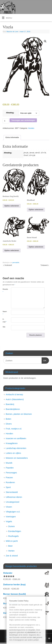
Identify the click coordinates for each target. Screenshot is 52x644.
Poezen (9, 477)
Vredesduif (7, 265)
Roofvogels (14, 536)
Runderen (10, 482)
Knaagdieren (12, 443)
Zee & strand (12, 556)
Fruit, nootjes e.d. (14, 429)
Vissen (9, 507)
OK (44, 360)
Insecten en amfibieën (16, 438)
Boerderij (10, 404)
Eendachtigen (15, 531)
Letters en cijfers (13, 453)
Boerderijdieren (13, 409)
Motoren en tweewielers (17, 458)
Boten (9, 419)
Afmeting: (10, 113)
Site (4, 327)
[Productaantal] (6, 121)
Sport (8, 487)
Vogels (9, 521)
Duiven (12, 526)
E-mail (5, 320)
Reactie (5, 290)
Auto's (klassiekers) (15, 399)
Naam (5, 313)
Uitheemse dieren (14, 497)
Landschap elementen (16, 448)
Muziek (9, 463)
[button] (45, 41)
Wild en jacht (12, 541)
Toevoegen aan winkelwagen (23, 120)
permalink (16, 262)
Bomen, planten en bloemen (19, 414)
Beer (11, 546)
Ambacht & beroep (14, 394)
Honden (31, 128)
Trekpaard (45, 265)
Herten (11, 551)
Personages (11, 473)
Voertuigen (11, 517)
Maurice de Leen (12, 32)
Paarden (10, 468)
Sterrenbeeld (12, 492)
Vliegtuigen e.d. (13, 512)
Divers (9, 424)
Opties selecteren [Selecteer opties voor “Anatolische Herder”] (12, 250)
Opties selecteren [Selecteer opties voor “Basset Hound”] (36, 247)
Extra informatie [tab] (12, 137)
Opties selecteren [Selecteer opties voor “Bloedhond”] (36, 210)
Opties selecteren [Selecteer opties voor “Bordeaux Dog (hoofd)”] (12, 206)
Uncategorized (13, 502)
